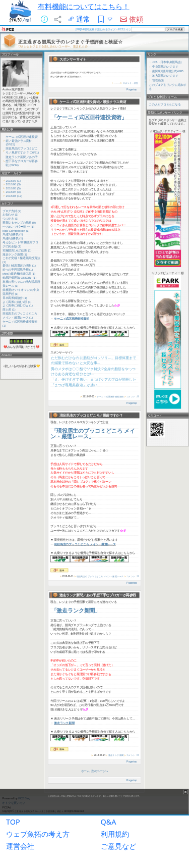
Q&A (109, 822)
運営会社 (20, 846)
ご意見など (118, 846)
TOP (13, 822)
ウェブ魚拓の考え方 (38, 834)
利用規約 (115, 834)
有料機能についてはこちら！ (84, 6)
